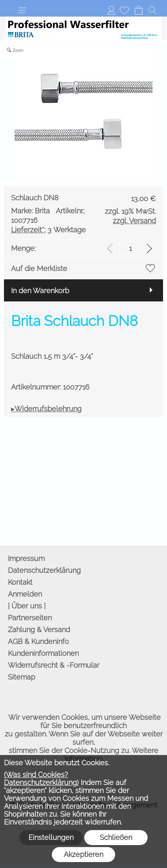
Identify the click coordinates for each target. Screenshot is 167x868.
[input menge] (130, 248)
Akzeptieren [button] (83, 854)
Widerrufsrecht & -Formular (54, 665)
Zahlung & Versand (39, 630)
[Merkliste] (124, 10)
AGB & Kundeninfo (38, 641)
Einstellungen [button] (51, 837)
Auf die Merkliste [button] (39, 268)
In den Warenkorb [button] (40, 291)
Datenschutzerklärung (44, 570)
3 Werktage (48, 230)
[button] (22, 10)
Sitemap (22, 677)
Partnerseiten (30, 618)
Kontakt (20, 582)
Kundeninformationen (43, 653)
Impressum (26, 558)
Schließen (116, 837)
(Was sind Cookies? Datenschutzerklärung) (41, 779)
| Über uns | (27, 606)
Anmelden (111, 10)
